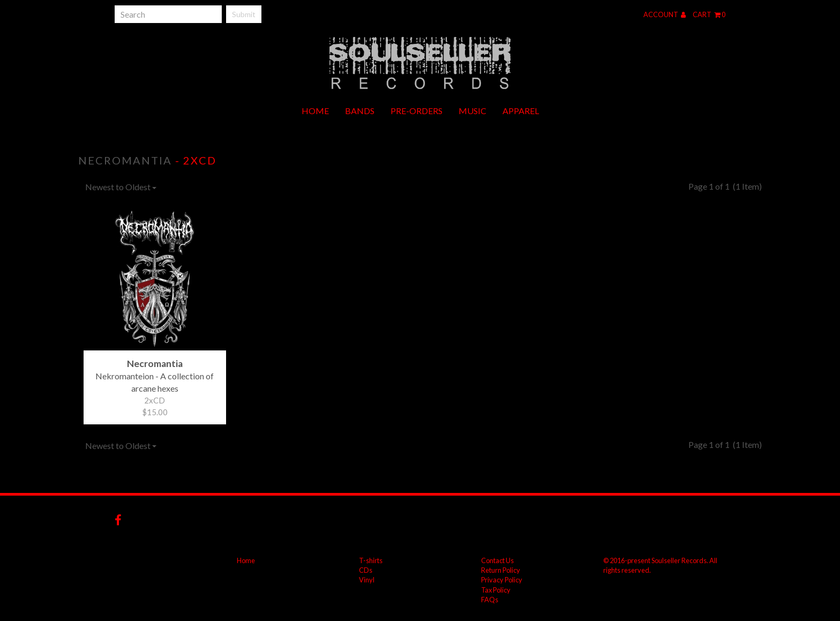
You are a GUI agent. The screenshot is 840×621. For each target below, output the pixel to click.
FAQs (490, 600)
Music (472, 111)
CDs (366, 570)
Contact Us (497, 560)
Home (315, 111)
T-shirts (371, 560)
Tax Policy (496, 590)
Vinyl (367, 580)
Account (665, 14)
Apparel (521, 111)
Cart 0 (709, 14)
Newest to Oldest (121, 187)
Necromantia (125, 160)
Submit (244, 14)
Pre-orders (417, 111)
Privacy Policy (502, 580)
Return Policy (501, 570)
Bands (360, 111)
